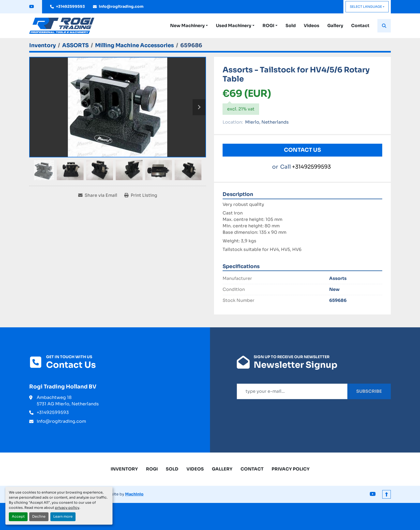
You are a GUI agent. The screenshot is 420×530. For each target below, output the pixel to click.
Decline (39, 517)
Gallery (335, 26)
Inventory (124, 469)
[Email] (292, 391)
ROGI (268, 26)
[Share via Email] (98, 195)
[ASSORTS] (75, 45)
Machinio (134, 494)
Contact (360, 26)
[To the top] (387, 494)
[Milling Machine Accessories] (134, 45)
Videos (312, 26)
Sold (291, 26)
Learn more (63, 517)
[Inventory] (42, 45)
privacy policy (67, 508)
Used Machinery (234, 26)
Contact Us (302, 150)
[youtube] (32, 7)
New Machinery (187, 26)
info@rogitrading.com (121, 6)
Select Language (366, 7)
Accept (18, 517)
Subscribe (369, 391)
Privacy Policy (291, 469)
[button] (189, 26)
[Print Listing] (141, 195)
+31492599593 (70, 6)
